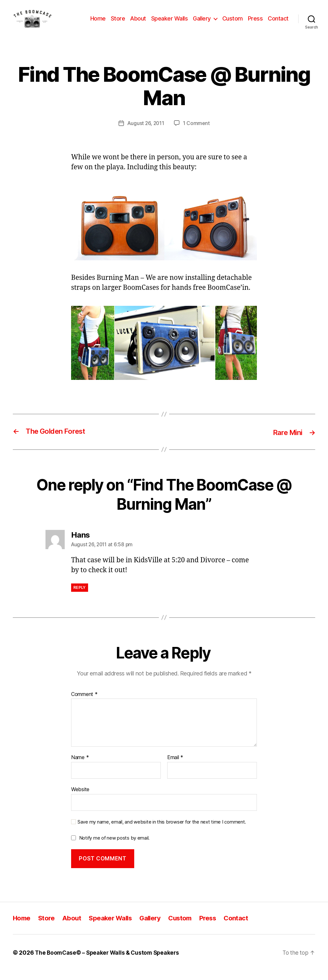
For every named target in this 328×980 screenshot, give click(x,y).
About (138, 23)
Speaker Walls (170, 23)
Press (255, 23)
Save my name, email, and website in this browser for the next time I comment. (162, 831)
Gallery (202, 23)
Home (98, 23)
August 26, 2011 (146, 133)
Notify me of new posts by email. (114, 847)
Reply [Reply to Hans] (80, 597)
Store (118, 23)
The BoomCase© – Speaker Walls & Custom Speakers (109, 962)
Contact (278, 23)
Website (80, 799)
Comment (84, 704)
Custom (233, 23)
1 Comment (197, 133)
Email (175, 767)
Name (80, 767)
